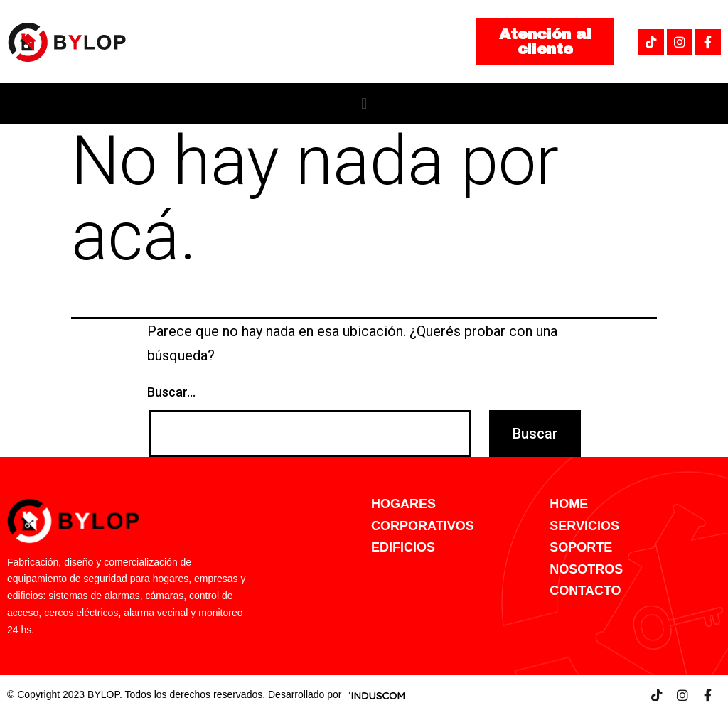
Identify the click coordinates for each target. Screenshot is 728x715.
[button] (545, 42)
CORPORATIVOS (423, 526)
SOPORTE (581, 547)
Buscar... (171, 392)
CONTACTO (585, 591)
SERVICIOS (584, 526)
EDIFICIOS (403, 547)
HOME (569, 504)
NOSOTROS (586, 569)
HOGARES (403, 504)
